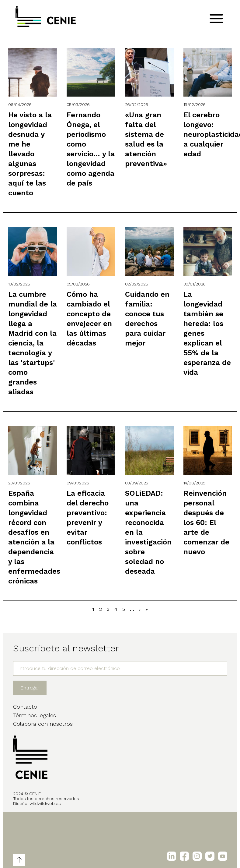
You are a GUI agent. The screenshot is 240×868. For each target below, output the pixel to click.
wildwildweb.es (45, 803)
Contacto (25, 707)
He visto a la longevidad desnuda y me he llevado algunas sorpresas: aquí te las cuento (30, 154)
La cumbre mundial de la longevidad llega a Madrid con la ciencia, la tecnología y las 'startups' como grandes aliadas (33, 343)
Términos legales (35, 715)
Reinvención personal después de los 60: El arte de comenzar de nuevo (206, 523)
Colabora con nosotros (43, 724)
